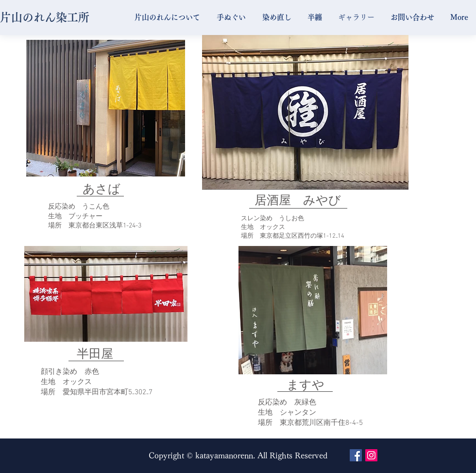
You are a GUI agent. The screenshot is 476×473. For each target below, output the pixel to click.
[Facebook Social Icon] (356, 455)
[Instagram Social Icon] (371, 455)
